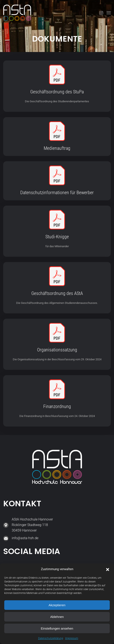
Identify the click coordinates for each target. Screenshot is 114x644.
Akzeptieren (57, 605)
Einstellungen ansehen (57, 628)
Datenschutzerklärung (51, 638)
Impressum (72, 638)
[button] (108, 569)
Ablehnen (57, 617)
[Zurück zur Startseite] (17, 13)
